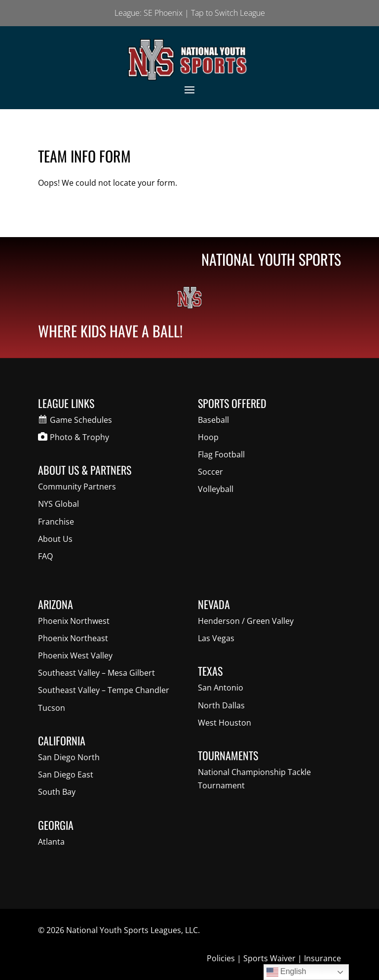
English (286, 972)
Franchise (56, 522)
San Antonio (221, 688)
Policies (221, 958)
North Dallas (221, 705)
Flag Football (221, 454)
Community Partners (77, 487)
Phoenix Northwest (74, 621)
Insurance (322, 958)
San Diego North (69, 757)
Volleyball (216, 489)
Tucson (52, 708)
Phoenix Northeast (73, 638)
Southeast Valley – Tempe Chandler (104, 690)
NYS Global (58, 504)
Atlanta (51, 842)
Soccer (210, 472)
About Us (55, 539)
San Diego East (66, 775)
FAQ (45, 556)
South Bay (57, 792)
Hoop (208, 437)
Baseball (213, 420)
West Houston (225, 723)
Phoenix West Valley (75, 655)
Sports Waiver (269, 958)
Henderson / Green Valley (246, 621)
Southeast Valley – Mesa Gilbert (96, 673)
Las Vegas (216, 638)
